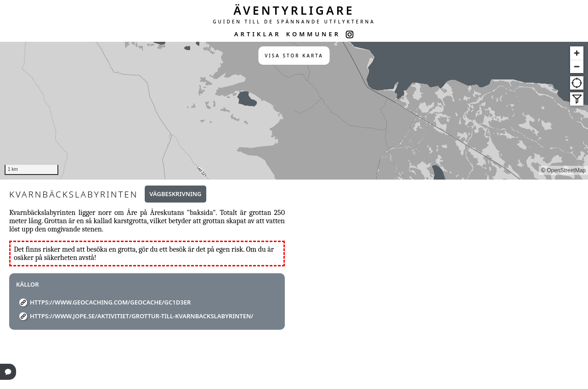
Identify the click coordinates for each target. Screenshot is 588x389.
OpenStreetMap (566, 170)
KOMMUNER (313, 34)
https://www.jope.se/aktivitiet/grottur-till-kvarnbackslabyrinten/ (141, 316)
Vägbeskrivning (175, 194)
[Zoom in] (577, 53)
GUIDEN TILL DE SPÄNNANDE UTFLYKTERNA (294, 22)
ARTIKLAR (258, 34)
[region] (294, 111)
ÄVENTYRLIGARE (294, 10)
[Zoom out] (577, 66)
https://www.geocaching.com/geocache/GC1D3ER (110, 302)
